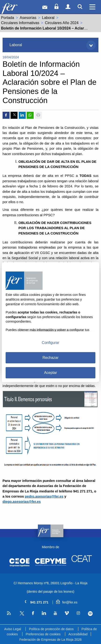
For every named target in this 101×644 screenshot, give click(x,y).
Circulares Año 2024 (62, 23)
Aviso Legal (13, 629)
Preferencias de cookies (43, 634)
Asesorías (28, 18)
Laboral (48, 18)
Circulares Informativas (20, 23)
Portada (7, 18)
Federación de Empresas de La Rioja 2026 (50, 640)
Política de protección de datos (51, 629)
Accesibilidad (78, 634)
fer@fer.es (67, 602)
